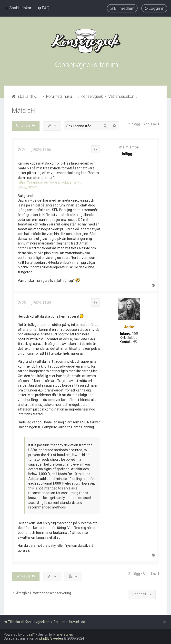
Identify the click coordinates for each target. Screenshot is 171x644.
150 (135, 333)
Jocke (129, 327)
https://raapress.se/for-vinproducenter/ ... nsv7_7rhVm (50, 185)
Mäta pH (23, 111)
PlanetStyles (63, 634)
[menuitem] (44, 8)
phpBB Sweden (51, 638)
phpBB (28, 634)
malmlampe (129, 147)
